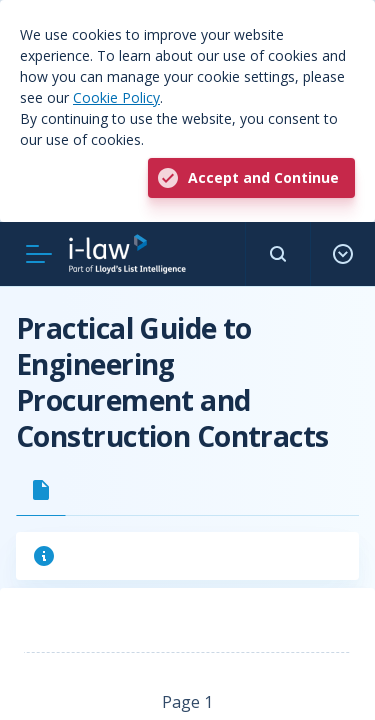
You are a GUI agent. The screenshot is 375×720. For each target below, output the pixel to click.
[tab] (41, 490)
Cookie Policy (116, 97)
